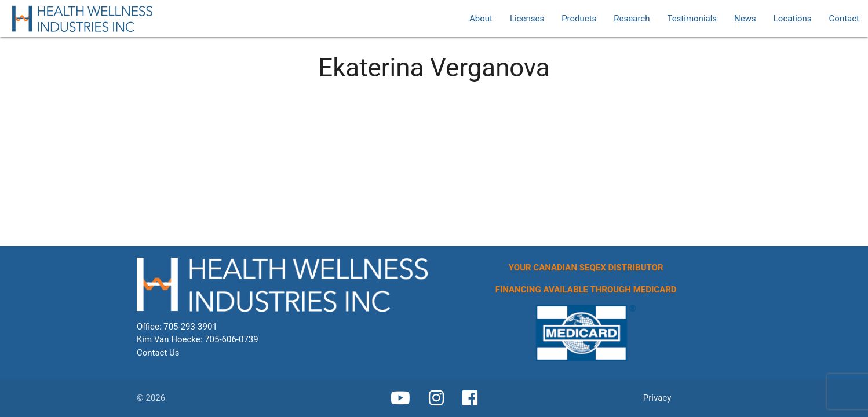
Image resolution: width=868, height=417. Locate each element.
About (481, 19)
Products (579, 19)
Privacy (657, 398)
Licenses (527, 19)
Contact (844, 19)
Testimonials (692, 19)
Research (632, 19)
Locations (793, 19)
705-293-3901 (190, 327)
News (745, 19)
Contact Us (158, 353)
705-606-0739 (231, 339)
